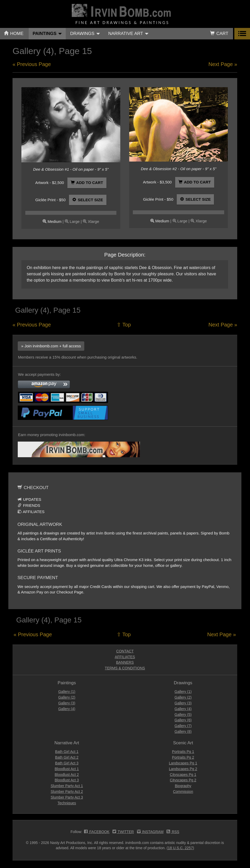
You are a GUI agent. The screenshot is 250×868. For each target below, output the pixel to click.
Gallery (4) (67, 709)
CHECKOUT (33, 488)
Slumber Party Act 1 (67, 786)
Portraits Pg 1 (183, 752)
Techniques (67, 803)
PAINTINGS (47, 34)
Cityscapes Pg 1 (183, 775)
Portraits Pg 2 (183, 757)
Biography (183, 786)
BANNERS (125, 662)
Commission (183, 792)
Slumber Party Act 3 (67, 797)
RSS (173, 832)
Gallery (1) (67, 692)
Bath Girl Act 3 (67, 763)
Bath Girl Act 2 (67, 757)
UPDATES (29, 499)
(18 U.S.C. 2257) (180, 848)
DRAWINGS (85, 34)
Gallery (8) (183, 732)
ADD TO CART (87, 183)
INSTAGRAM (150, 832)
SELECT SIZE (88, 200)
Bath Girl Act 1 (67, 752)
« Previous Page (32, 64)
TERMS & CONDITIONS (125, 668)
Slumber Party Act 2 (67, 792)
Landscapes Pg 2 (183, 769)
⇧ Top (124, 325)
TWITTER (123, 832)
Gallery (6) (183, 720)
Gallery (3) (67, 703)
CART (219, 34)
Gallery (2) (67, 697)
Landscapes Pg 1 (183, 763)
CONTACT (125, 651)
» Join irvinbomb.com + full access (51, 346)
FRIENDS (29, 505)
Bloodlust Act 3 (67, 780)
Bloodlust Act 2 (67, 775)
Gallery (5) (183, 715)
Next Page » (223, 64)
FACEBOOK (97, 832)
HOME (14, 34)
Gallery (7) (183, 726)
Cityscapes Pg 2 (183, 780)
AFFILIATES (31, 512)
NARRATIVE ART (128, 34)
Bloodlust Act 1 (67, 769)
